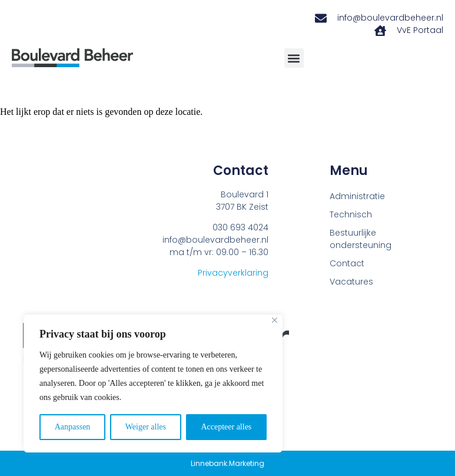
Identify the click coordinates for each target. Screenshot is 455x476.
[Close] (275, 320)
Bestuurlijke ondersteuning (361, 239)
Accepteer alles (226, 427)
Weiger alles (146, 427)
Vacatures (351, 282)
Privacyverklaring (233, 273)
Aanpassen (73, 427)
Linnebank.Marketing (227, 463)
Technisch (351, 214)
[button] (294, 58)
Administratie (357, 196)
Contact (347, 263)
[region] (153, 384)
